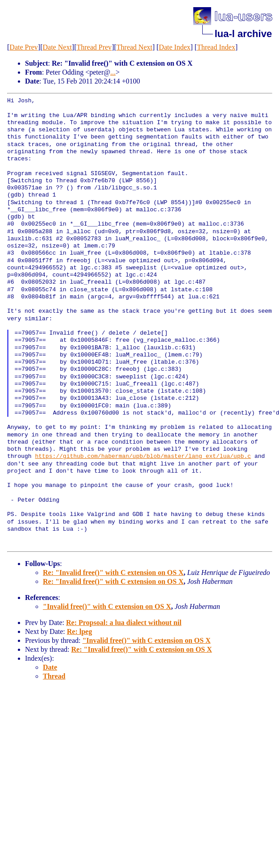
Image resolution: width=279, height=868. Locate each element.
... (113, 72)
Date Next (57, 47)
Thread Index (216, 47)
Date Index (175, 47)
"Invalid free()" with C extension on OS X (107, 606)
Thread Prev (94, 47)
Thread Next (134, 47)
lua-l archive (243, 34)
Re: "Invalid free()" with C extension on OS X (113, 572)
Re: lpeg (79, 631)
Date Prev (24, 47)
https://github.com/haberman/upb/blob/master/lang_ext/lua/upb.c (143, 457)
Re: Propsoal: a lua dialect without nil (124, 623)
